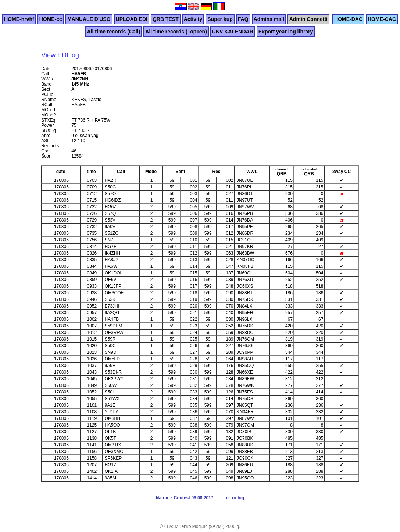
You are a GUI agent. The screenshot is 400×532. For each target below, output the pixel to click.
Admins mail (269, 19)
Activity (193, 19)
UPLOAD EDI (132, 19)
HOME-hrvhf (19, 19)
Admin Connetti (308, 19)
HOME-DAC (348, 19)
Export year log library (286, 32)
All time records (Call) (114, 32)
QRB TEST (166, 19)
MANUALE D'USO (89, 19)
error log (235, 498)
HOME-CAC (382, 19)
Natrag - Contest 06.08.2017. (185, 498)
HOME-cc (51, 19)
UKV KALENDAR (233, 32)
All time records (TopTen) (176, 32)
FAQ (243, 19)
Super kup (220, 19)
